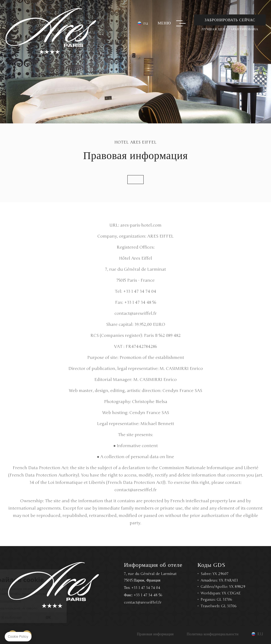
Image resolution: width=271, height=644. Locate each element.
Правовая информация (155, 634)
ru (146, 23)
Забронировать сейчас (230, 20)
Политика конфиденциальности (213, 634)
